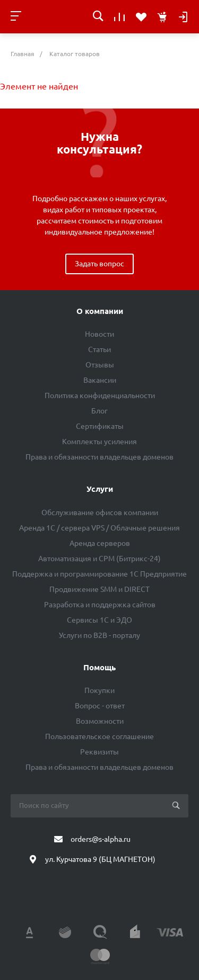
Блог (99, 411)
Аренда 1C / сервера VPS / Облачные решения (99, 528)
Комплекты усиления (99, 442)
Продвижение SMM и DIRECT (99, 589)
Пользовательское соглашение (99, 736)
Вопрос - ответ (100, 706)
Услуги (100, 489)
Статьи (99, 349)
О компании (100, 311)
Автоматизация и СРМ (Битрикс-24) (99, 559)
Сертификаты (100, 426)
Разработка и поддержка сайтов (100, 605)
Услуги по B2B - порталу (99, 635)
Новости (99, 334)
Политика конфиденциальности (100, 395)
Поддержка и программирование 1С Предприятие (99, 574)
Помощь (99, 667)
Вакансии (100, 380)
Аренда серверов (100, 543)
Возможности (100, 721)
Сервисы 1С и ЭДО (99, 620)
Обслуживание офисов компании (100, 513)
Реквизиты (99, 752)
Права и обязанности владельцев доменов (99, 457)
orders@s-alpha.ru (101, 839)
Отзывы (100, 365)
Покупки (99, 690)
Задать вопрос (99, 264)
